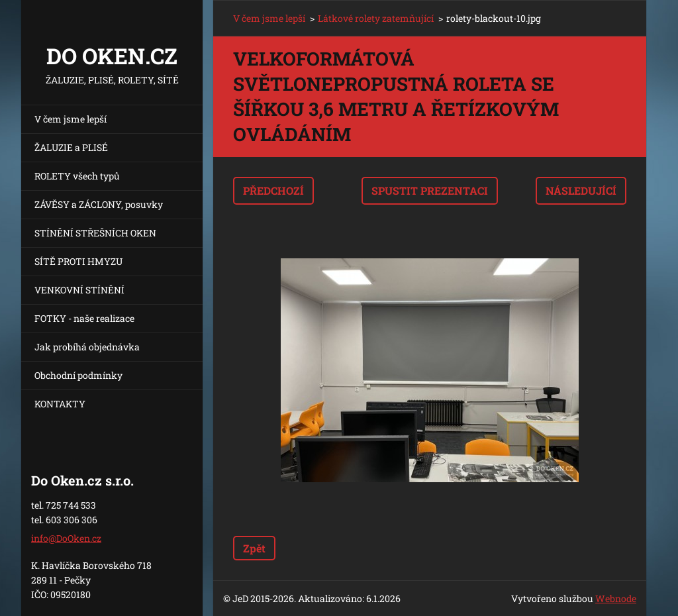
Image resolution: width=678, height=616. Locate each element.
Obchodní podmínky (78, 375)
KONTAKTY (60, 404)
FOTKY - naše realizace (84, 318)
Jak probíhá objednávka (87, 347)
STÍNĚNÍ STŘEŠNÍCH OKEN (95, 233)
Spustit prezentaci (430, 190)
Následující (581, 190)
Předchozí (273, 190)
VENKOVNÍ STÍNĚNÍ (79, 290)
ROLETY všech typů (77, 176)
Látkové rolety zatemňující (376, 18)
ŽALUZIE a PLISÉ (71, 147)
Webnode (616, 598)
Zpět (254, 548)
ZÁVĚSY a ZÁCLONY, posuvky (99, 204)
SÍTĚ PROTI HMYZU (78, 261)
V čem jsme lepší (71, 119)
